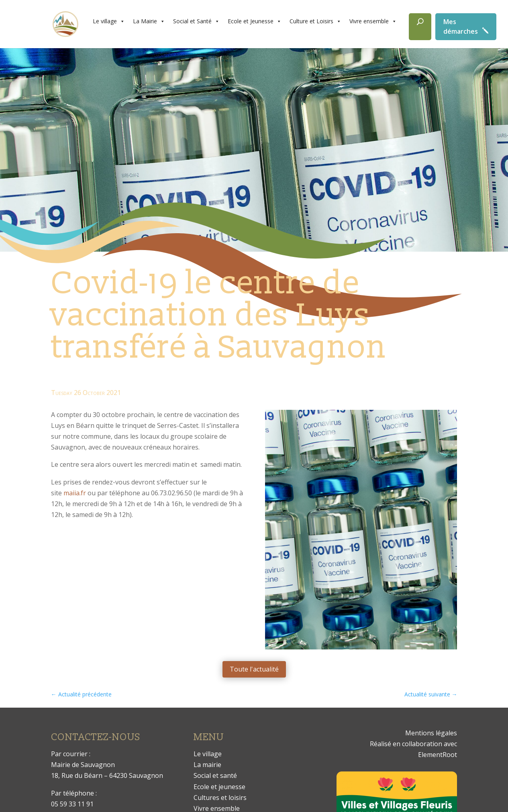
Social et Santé (196, 21)
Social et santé (215, 775)
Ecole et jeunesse (219, 787)
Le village (109, 21)
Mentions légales (431, 733)
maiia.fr (75, 493)
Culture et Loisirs (315, 21)
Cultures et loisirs (220, 798)
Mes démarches (461, 26)
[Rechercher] (420, 27)
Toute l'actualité (254, 669)
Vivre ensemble (373, 21)
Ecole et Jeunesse (255, 21)
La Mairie (149, 21)
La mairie (207, 765)
